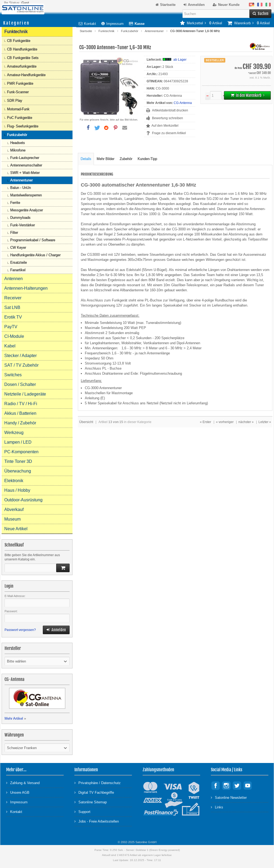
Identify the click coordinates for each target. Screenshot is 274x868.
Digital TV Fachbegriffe (94, 792)
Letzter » (265, 422)
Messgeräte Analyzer (26, 210)
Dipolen (151, 199)
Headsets (18, 143)
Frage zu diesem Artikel (169, 133)
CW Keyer (18, 248)
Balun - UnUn (20, 188)
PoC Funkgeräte (20, 118)
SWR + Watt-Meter (25, 173)
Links (217, 807)
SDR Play (15, 101)
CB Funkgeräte (19, 41)
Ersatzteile (18, 263)
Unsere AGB (18, 792)
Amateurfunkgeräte (22, 66)
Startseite (86, 31)
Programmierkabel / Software (33, 240)
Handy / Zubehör (20, 423)
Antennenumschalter (26, 165)
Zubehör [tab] (126, 159)
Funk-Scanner (18, 92)
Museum (12, 519)
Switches (13, 375)
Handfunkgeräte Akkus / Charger (35, 255)
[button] (88, 128)
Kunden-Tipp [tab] (147, 159)
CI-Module (14, 336)
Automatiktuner (154, 194)
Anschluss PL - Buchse (103, 368)
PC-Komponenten (21, 452)
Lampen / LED (18, 442)
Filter (14, 233)
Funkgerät (120, 300)
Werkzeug (14, 433)
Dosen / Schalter (20, 384)
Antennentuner (154, 31)
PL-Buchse (153, 300)
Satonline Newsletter (229, 797)
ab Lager (180, 60)
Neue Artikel (16, 529)
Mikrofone (18, 150)
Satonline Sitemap (91, 802)
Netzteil (153, 403)
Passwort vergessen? (20, 630)
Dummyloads (20, 218)
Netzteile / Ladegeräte (25, 394)
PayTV (11, 327)
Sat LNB (12, 307)
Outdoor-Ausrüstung (23, 500)
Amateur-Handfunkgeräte (26, 75)
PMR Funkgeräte (20, 84)
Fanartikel (18, 270)
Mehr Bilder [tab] (105, 159)
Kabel (10, 346)
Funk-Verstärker (22, 225)
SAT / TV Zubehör (21, 365)
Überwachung (18, 471)
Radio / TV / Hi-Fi (21, 404)
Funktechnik (106, 31)
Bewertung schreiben (168, 118)
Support (82, 811)
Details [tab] (86, 159)
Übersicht (86, 422)
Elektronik (14, 481)
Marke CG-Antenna (188, 194)
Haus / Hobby (17, 490)
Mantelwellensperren (26, 195)
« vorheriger (225, 422)
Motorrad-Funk (18, 109)
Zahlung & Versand (23, 783)
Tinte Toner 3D (18, 461)
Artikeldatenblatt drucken (170, 110)
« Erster (205, 422)
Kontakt (87, 24)
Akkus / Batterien (20, 413)
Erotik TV (13, 317)
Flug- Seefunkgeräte (23, 126)
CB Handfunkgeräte (22, 49)
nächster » (246, 422)
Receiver (13, 298)
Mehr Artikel (14, 718)
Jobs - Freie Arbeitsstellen (97, 821)
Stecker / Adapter (20, 356)
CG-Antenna (183, 103)
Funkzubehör (130, 31)
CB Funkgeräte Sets (23, 58)
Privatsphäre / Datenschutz (98, 783)
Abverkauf (14, 509)
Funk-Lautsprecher (25, 158)
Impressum (113, 24)
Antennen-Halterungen (26, 288)
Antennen (14, 279)
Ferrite (15, 203)
